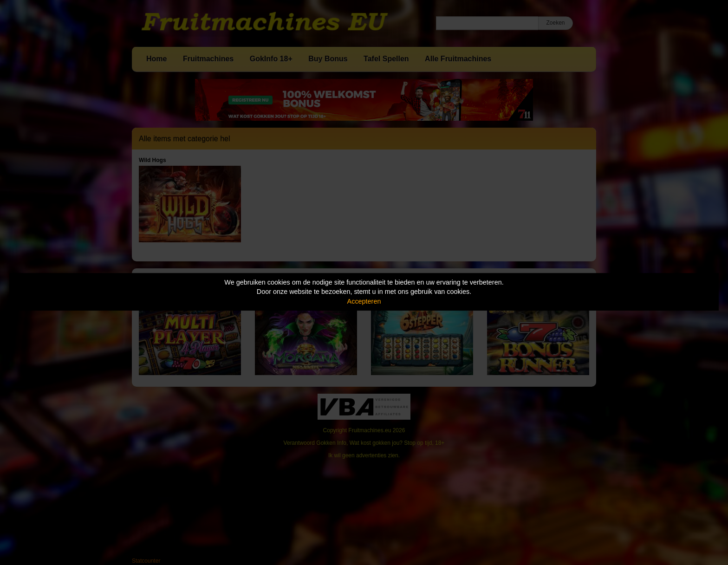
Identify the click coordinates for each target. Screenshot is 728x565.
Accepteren (364, 301)
